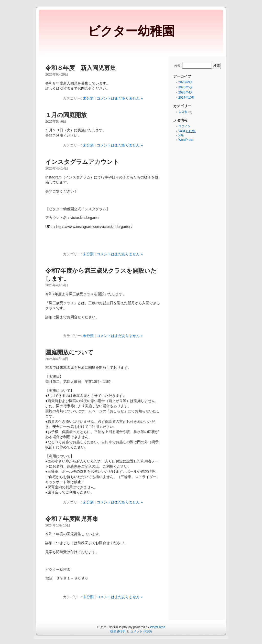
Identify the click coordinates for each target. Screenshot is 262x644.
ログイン (184, 126)
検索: (178, 66)
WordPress (186, 140)
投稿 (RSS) (118, 631)
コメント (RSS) (141, 631)
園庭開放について (69, 352)
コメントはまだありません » (120, 98)
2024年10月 (187, 98)
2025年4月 (186, 92)
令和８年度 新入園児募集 (81, 68)
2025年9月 (186, 82)
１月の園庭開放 (66, 115)
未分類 (88, 98)
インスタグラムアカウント (82, 162)
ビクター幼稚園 (131, 31)
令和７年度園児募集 (72, 519)
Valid (187, 131)
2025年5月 (186, 87)
